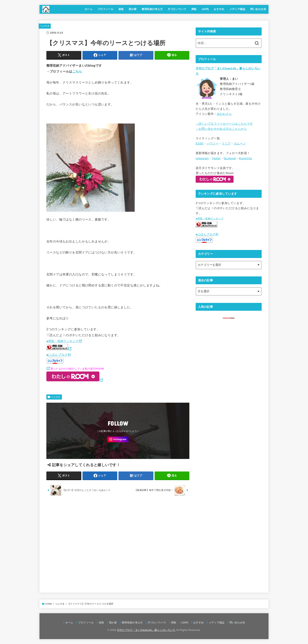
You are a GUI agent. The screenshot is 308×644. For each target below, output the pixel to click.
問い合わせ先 (258, 9)
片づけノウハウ (177, 9)
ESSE (200, 144)
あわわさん (224, 114)
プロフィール (105, 9)
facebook (230, 158)
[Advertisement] (118, 543)
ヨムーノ (240, 144)
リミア (226, 144)
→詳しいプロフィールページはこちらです (224, 124)
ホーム (89, 9)
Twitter (216, 158)
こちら (77, 71)
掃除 (194, 9)
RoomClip (245, 158)
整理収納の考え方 (152, 9)
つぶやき (45, 26)
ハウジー (213, 144)
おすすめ (219, 9)
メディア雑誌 (237, 9)
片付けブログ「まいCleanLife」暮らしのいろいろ (146, 630)
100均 (205, 9)
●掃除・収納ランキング (62, 341)
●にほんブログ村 (59, 358)
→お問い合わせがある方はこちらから (221, 129)
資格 (121, 9)
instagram (202, 158)
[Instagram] (118, 439)
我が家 (133, 9)
